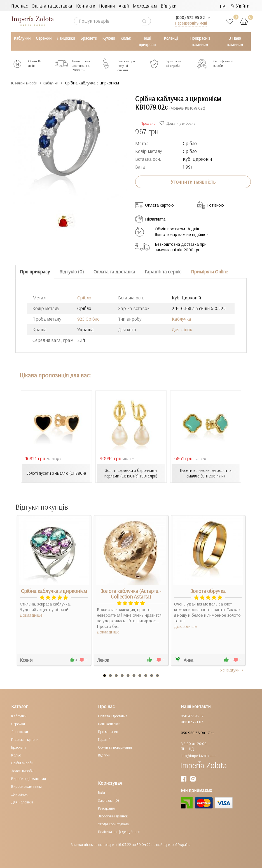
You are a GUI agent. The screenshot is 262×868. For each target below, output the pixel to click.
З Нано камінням (235, 41)
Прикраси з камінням (200, 41)
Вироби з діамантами (29, 779)
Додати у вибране (178, 123)
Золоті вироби (22, 771)
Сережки (44, 38)
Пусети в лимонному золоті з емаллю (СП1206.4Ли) (206, 473)
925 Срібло (88, 319)
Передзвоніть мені (191, 23)
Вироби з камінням (26, 786)
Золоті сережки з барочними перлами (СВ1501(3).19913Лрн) (131, 473)
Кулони (109, 38)
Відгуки (169, 6)
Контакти (86, 6)
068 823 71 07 (192, 722)
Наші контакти (109, 724)
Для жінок (182, 329)
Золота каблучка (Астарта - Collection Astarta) (131, 594)
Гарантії (104, 739)
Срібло (84, 297)
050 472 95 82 (192, 716)
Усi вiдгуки (232, 670)
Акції (124, 6)
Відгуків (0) (72, 272)
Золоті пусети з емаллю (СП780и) (56, 473)
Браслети (89, 38)
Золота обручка (208, 591)
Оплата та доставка (52, 6)
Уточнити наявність (193, 182)
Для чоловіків (22, 802)
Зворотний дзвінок (113, 816)
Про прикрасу (35, 272)
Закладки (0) (108, 800)
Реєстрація (106, 808)
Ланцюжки (66, 38)
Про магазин (108, 732)
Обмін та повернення (115, 747)
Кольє (126, 38)
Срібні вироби (22, 763)
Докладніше (31, 615)
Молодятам (145, 6)
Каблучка (182, 319)
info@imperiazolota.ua (199, 756)
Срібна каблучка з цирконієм (54, 591)
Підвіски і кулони (25, 739)
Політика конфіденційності (119, 832)
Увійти (240, 6)
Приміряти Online (210, 272)
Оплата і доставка (113, 716)
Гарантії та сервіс (163, 272)
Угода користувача (113, 824)
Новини (107, 6)
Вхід (102, 793)
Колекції (171, 38)
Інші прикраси (147, 41)
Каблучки (22, 38)
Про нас (19, 6)
